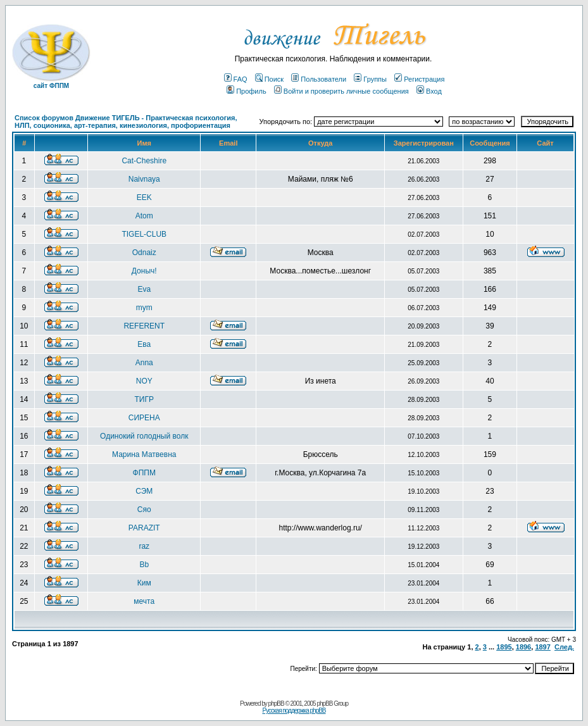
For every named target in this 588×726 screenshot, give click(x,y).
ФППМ (144, 473)
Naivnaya (144, 179)
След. (564, 647)
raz (144, 546)
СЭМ (144, 491)
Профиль (247, 91)
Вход (429, 91)
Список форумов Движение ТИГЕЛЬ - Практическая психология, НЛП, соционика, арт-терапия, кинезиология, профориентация (126, 122)
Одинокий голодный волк (144, 436)
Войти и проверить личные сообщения (341, 91)
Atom (144, 216)
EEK (144, 197)
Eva (144, 289)
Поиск (269, 79)
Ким (144, 583)
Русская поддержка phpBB (294, 710)
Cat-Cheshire (144, 161)
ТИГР (144, 399)
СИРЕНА (144, 418)
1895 (504, 647)
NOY (144, 381)
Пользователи (319, 79)
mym (144, 308)
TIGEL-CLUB (144, 234)
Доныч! (144, 271)
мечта (144, 601)
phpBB (276, 704)
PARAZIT (144, 528)
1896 (523, 647)
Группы (370, 79)
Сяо (144, 510)
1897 (542, 647)
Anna (144, 363)
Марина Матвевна (144, 454)
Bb (144, 565)
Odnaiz (144, 253)
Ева (144, 344)
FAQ (236, 79)
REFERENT (144, 326)
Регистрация (419, 79)
